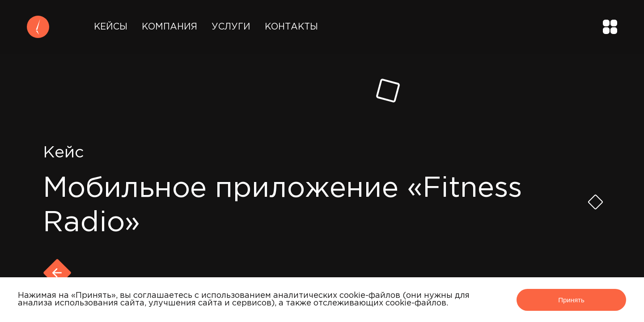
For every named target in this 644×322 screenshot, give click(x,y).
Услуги (231, 27)
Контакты (291, 27)
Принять (571, 300)
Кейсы (111, 27)
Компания (169, 27)
